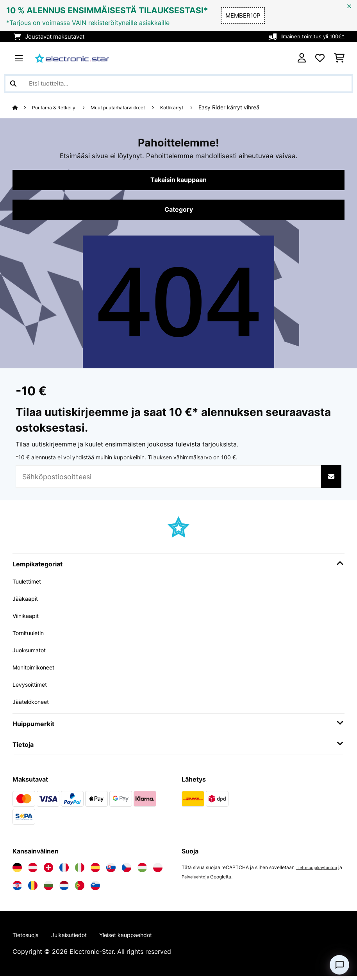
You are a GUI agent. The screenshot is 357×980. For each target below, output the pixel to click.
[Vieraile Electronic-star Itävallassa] (33, 871)
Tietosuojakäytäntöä (318, 870)
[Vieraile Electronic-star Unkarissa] (142, 871)
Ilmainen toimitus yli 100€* (308, 37)
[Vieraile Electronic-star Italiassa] (80, 871)
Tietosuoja (28, 939)
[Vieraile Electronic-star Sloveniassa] (95, 889)
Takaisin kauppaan (178, 181)
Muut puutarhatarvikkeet (131, 107)
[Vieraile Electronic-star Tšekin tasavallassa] (127, 871)
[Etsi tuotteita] (178, 84)
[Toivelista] (320, 58)
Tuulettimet (29, 584)
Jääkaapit (27, 602)
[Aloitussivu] (23, 107)
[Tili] (302, 58)
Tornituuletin (31, 636)
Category (178, 212)
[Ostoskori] (339, 58)
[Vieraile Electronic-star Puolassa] (158, 871)
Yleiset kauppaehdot (140, 939)
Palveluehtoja (202, 880)
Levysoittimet (33, 687)
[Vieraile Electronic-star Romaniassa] (33, 889)
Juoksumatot (32, 653)
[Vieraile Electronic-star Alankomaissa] (64, 889)
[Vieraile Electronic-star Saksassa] (17, 871)
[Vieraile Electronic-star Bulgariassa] (48, 889)
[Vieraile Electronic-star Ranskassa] (64, 871)
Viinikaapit (28, 619)
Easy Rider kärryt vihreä (250, 107)
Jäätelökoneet (34, 705)
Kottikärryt (191, 107)
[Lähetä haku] (13, 84)
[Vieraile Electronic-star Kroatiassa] (17, 889)
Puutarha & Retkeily (59, 107)
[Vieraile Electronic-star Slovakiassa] (111, 871)
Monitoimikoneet (37, 670)
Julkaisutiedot (77, 939)
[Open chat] (339, 965)
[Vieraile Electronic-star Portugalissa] (80, 889)
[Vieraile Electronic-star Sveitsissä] (48, 871)
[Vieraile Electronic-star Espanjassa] (95, 871)
